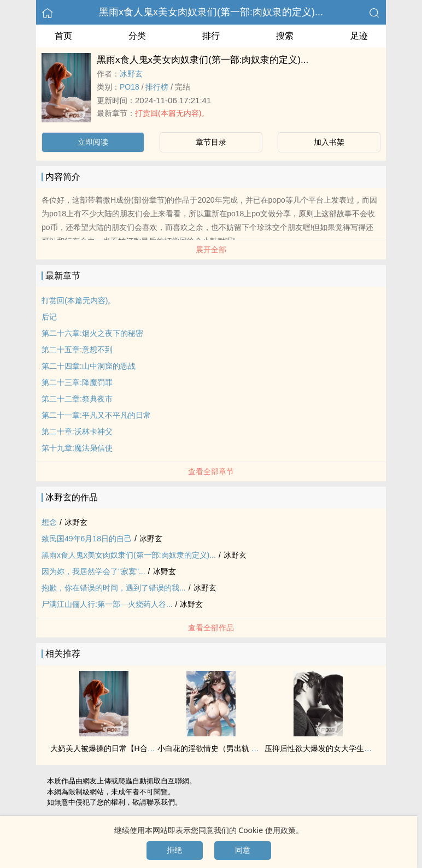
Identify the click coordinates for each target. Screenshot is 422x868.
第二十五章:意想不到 (77, 350)
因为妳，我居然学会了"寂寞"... (93, 571)
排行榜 (157, 87)
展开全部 (211, 250)
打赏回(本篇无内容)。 (172, 113)
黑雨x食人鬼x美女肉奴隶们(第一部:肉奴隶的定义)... (211, 12)
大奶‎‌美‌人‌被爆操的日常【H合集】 (107, 748)
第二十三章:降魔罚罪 (77, 382)
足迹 (359, 36)
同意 (243, 850)
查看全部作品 (211, 628)
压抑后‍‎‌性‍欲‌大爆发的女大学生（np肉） (330, 748)
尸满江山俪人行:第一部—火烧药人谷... (107, 604)
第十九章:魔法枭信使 (77, 448)
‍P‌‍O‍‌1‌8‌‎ (130, 87)
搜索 (285, 36)
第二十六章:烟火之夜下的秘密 (92, 333)
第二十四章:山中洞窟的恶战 (89, 366)
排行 (211, 36)
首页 (63, 36)
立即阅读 (93, 142)
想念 (49, 522)
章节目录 (211, 142)
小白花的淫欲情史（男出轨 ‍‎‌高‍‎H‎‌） (215, 748)
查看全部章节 (211, 471)
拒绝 (174, 850)
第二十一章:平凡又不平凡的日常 (96, 415)
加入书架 (329, 142)
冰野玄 (131, 74)
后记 (49, 317)
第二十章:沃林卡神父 (77, 432)
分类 (137, 36)
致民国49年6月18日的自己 (87, 539)
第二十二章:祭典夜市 (77, 399)
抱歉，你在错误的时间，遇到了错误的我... (114, 588)
